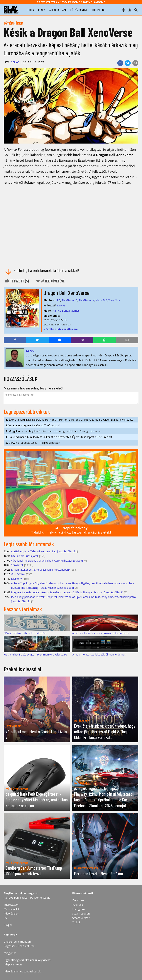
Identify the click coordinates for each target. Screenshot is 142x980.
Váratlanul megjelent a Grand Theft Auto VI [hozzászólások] (47, 561)
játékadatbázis (58, 10)
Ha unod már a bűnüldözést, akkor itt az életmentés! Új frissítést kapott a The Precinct (59, 437)
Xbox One (114, 300)
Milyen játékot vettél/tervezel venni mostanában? (41, 570)
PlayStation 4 (87, 300)
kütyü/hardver (80, 10)
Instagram (78, 909)
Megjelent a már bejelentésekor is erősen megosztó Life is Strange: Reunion (53, 431)
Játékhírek (13, 23)
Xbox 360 (102, 300)
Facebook (78, 900)
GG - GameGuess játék (25, 556)
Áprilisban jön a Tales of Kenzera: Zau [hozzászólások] (44, 551)
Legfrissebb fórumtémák (29, 544)
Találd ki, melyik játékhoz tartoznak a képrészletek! (71, 530)
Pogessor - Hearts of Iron (19, 946)
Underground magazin (17, 942)
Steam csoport (81, 913)
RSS (6, 918)
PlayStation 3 (70, 300)
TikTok (76, 922)
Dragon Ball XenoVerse (66, 293)
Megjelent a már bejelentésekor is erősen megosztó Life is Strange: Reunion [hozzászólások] (67, 592)
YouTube (78, 905)
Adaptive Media (13, 964)
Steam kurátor (81, 918)
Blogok (8, 925)
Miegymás (10, 953)
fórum (96, 10)
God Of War (18, 574)
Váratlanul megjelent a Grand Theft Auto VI (33, 425)
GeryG (15, 62)
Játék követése (50, 281)
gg (104, 10)
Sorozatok (17, 565)
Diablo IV (16, 579)
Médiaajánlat (11, 909)
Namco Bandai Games (66, 311)
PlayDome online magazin (21, 893)
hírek (30, 10)
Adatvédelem (12, 913)
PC (59, 300)
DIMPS (61, 305)
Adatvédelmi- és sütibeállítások (22, 971)
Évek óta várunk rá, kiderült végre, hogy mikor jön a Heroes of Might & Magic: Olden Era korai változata (69, 420)
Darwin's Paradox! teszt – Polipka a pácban (33, 443)
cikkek (41, 10)
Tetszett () (17, 281)
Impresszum (11, 905)
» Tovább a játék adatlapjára (61, 329)
